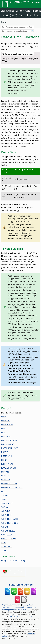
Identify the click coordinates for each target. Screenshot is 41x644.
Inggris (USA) (9, 15)
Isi (2, 22)
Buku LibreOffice (20, 584)
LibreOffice (7, 11)
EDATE (4, 452)
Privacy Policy (28, 605)
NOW (4, 491)
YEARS (4, 550)
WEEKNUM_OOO (10, 523)
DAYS (4, 432)
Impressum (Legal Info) (11, 605)
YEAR (4, 543)
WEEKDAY (6, 511)
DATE (4, 417)
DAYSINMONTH (9, 440)
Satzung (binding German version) (16, 610)
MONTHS (6, 480)
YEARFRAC (6, 547)
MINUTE (5, 472)
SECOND (6, 495)
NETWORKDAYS (9, 484)
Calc (28, 11)
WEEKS (5, 527)
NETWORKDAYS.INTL (12, 487)
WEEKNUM (7, 515)
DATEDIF (6, 421)
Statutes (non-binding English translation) (19, 607)
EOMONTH (7, 456)
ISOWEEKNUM (8, 468)
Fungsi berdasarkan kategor (14, 560)
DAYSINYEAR (8, 444)
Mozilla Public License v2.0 (21, 617)
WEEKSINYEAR (9, 531)
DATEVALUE (7, 425)
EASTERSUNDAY (9, 448)
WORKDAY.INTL (9, 539)
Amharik (24, 15)
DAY (3, 428)
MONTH (5, 476)
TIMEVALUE (7, 503)
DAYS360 (6, 436)
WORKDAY (6, 535)
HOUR (4, 460)
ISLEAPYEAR (7, 464)
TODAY (5, 507)
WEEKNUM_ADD (9, 519)
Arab (33, 15)
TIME (4, 499)
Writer (20, 11)
